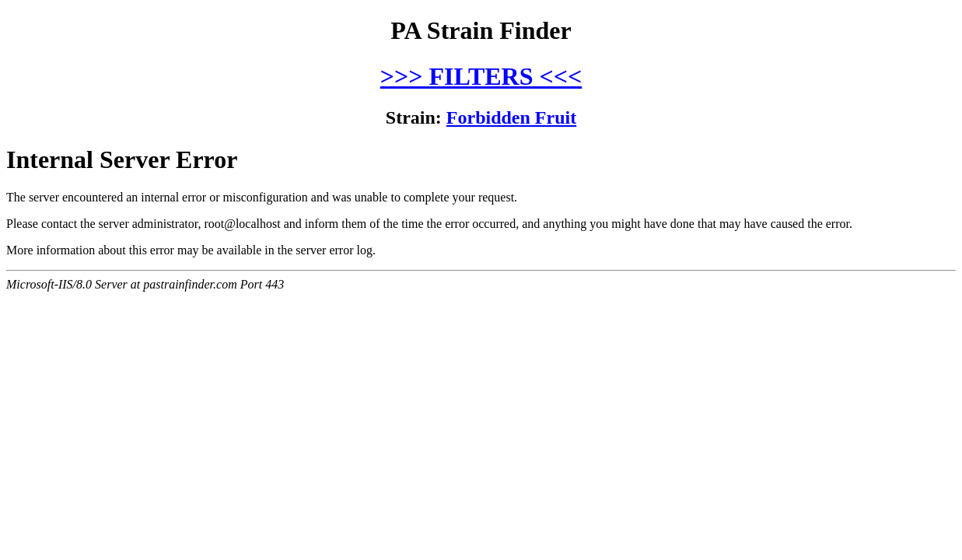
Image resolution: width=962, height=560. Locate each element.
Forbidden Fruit (511, 117)
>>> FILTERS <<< (481, 76)
